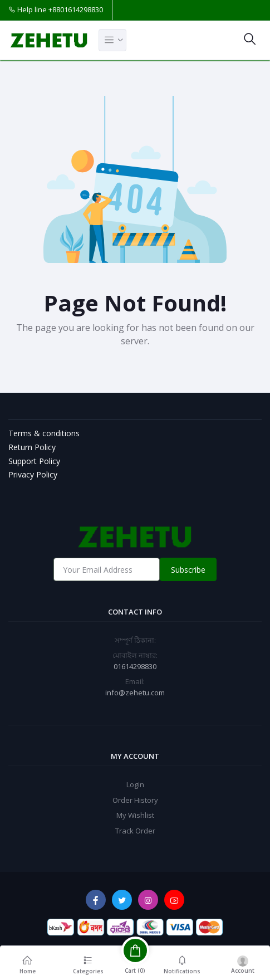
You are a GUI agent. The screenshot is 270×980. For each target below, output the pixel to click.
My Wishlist (135, 815)
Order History (135, 800)
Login (135, 784)
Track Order (135, 831)
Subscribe (188, 570)
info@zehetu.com (135, 693)
